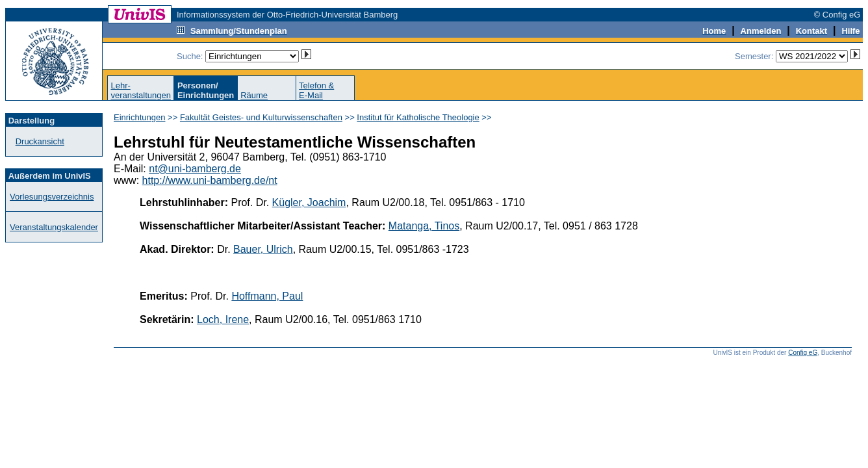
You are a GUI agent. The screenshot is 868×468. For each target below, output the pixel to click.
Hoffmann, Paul (267, 296)
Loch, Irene (223, 319)
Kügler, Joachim (309, 202)
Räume (254, 95)
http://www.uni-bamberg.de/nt (210, 180)
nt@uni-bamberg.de (195, 169)
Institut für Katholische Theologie (418, 117)
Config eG (803, 353)
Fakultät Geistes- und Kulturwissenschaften (261, 117)
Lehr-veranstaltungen (141, 90)
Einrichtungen (140, 117)
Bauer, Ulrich (263, 249)
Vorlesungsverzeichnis (52, 197)
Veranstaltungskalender (54, 227)
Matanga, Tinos (424, 226)
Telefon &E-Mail (316, 90)
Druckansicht (40, 141)
